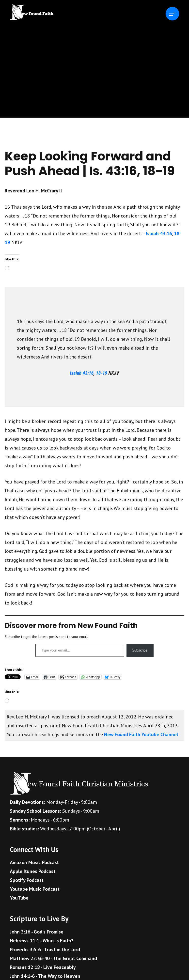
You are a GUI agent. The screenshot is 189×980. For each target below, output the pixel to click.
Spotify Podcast (27, 880)
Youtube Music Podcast (35, 889)
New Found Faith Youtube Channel (141, 734)
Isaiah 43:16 (159, 233)
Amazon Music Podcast (34, 862)
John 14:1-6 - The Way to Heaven (45, 976)
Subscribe (140, 650)
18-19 (102, 373)
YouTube (19, 898)
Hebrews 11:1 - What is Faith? (42, 941)
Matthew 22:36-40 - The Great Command (53, 958)
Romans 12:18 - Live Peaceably (43, 967)
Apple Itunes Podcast (33, 871)
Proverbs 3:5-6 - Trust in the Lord (45, 949)
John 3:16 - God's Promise (37, 932)
